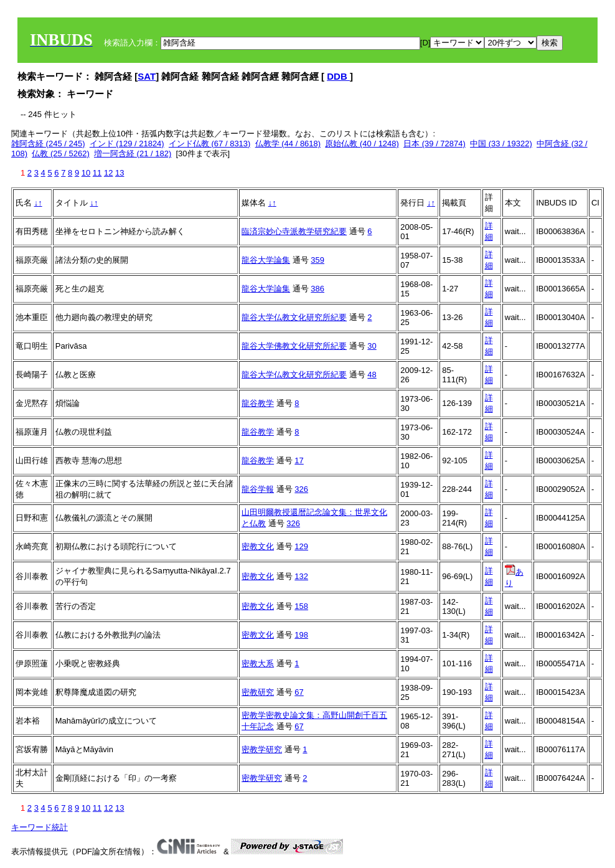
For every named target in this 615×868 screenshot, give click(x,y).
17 (299, 460)
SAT (147, 76)
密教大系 (258, 663)
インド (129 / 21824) (127, 144)
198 (301, 635)
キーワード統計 (40, 827)
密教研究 (258, 692)
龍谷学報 (258, 489)
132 (301, 576)
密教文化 (258, 546)
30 (372, 346)
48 (372, 375)
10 (86, 173)
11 (97, 173)
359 (317, 260)
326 (301, 489)
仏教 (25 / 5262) (61, 153)
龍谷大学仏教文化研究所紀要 (294, 317)
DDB (338, 76)
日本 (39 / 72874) (434, 144)
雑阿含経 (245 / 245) (48, 144)
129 (301, 546)
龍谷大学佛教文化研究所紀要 (294, 346)
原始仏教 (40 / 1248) (362, 144)
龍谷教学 (258, 403)
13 (120, 173)
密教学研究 (262, 749)
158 (301, 606)
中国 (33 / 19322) (501, 144)
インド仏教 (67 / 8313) (210, 144)
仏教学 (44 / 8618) (288, 144)
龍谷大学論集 (266, 260)
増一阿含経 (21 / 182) (133, 153)
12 (108, 173)
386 (317, 289)
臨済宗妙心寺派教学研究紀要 (294, 231)
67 (299, 692)
